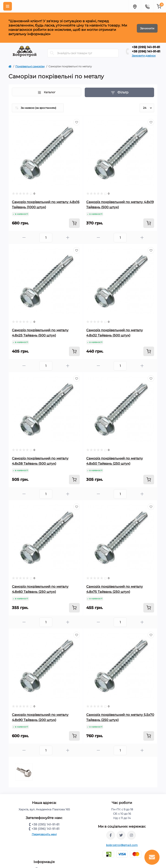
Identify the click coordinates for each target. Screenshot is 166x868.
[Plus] (68, 238)
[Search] (52, 53)
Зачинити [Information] (147, 28)
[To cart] (74, 223)
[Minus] (24, 238)
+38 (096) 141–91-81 (146, 51)
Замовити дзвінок (144, 56)
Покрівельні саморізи (30, 66)
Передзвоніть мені (44, 834)
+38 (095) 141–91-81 (146, 47)
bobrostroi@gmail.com (122, 845)
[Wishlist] (77, 122)
